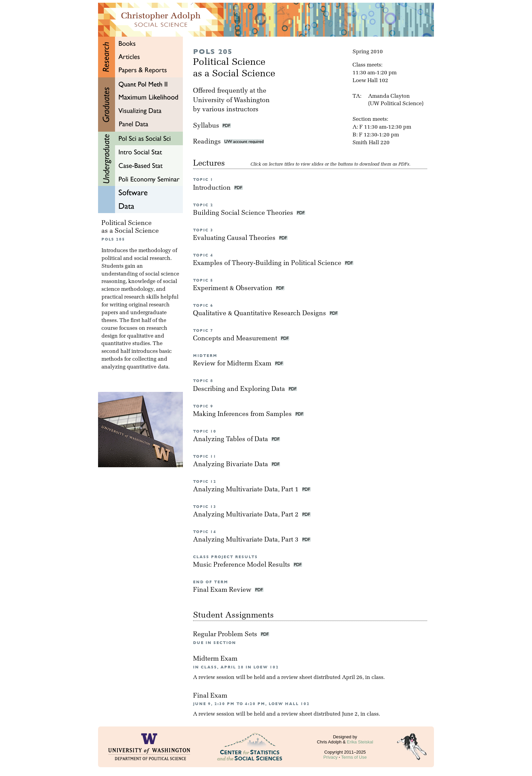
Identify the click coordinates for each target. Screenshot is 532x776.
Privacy (330, 757)
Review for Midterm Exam (233, 364)
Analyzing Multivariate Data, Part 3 (247, 540)
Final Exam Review (223, 590)
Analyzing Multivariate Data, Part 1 (247, 490)
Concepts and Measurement (236, 339)
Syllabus (206, 126)
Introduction (213, 188)
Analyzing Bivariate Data (231, 465)
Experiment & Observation (234, 289)
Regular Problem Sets (226, 635)
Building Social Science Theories (244, 213)
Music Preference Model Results (242, 565)
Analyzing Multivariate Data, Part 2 (247, 515)
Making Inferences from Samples (243, 414)
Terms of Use (354, 757)
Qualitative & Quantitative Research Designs (260, 314)
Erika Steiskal (360, 742)
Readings (229, 142)
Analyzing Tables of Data (231, 440)
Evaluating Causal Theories (235, 238)
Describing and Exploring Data (240, 389)
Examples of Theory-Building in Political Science (268, 263)
